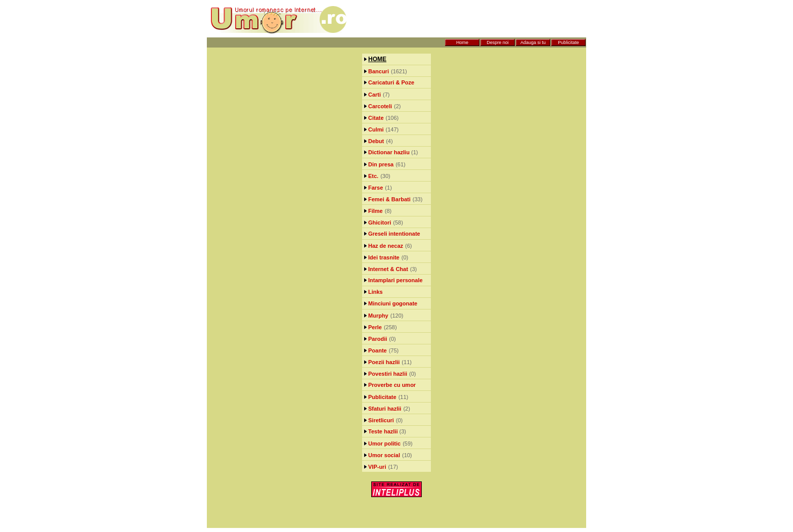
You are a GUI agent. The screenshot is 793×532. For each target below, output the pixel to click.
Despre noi (498, 42)
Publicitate (568, 42)
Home (462, 42)
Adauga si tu (533, 42)
